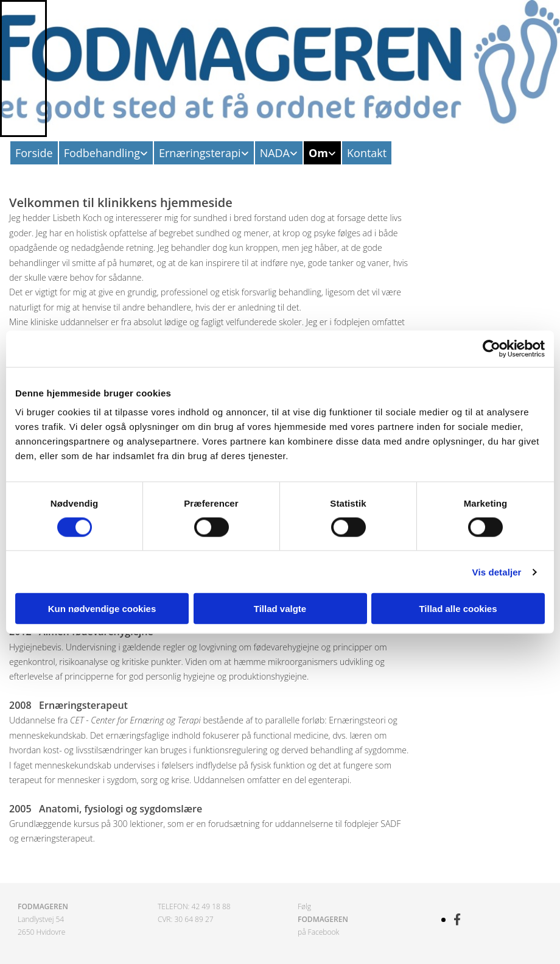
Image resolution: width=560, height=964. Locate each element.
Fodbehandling (102, 153)
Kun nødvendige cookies (102, 609)
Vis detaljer (497, 572)
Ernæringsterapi (200, 153)
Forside (34, 153)
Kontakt (367, 153)
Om (318, 153)
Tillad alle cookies (458, 609)
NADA (275, 153)
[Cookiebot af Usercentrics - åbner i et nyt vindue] (492, 348)
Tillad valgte (280, 609)
